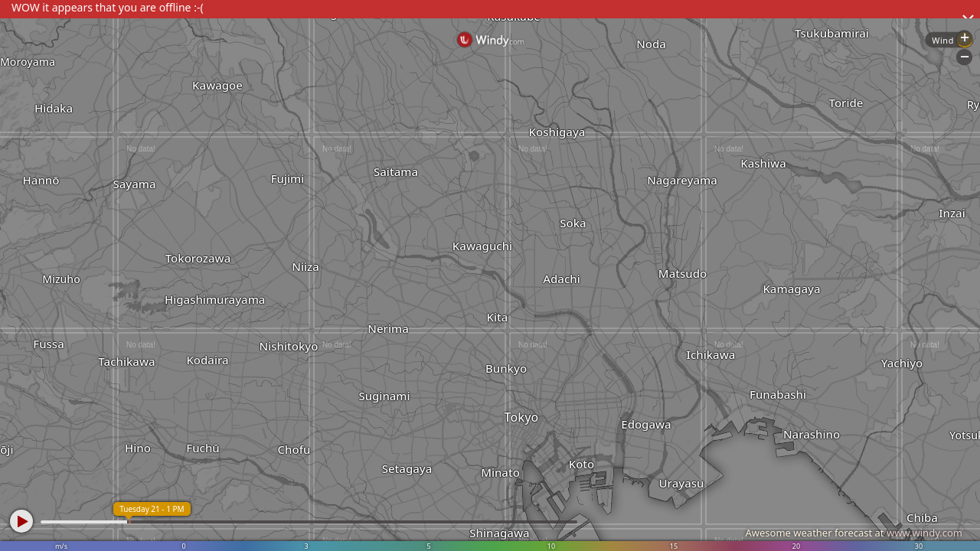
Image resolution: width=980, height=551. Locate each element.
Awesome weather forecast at (854, 533)
